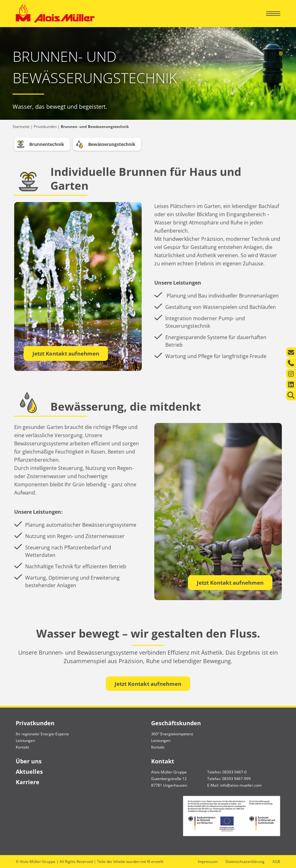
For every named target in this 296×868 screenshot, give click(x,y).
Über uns (29, 761)
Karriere (28, 782)
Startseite (21, 127)
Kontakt (22, 747)
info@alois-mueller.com (241, 785)
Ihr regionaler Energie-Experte (42, 734)
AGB (276, 862)
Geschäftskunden (176, 723)
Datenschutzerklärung (245, 862)
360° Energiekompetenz (172, 734)
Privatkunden (45, 127)
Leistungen (25, 741)
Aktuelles (29, 772)
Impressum (208, 862)
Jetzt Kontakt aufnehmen (66, 353)
